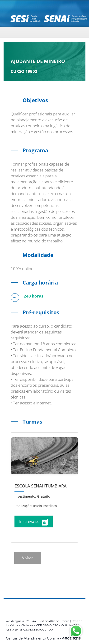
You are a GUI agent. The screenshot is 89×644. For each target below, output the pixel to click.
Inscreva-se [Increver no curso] (34, 522)
